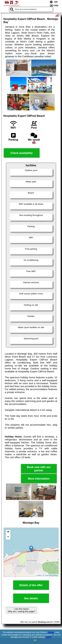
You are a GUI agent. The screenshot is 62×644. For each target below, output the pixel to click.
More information (39, 479)
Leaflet (39, 575)
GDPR (49, 637)
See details (31, 598)
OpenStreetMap (51, 575)
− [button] (8, 537)
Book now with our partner (39, 469)
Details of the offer (31, 585)
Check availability (21, 153)
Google (51, 632)
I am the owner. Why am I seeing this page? (21, 610)
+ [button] (8, 532)
